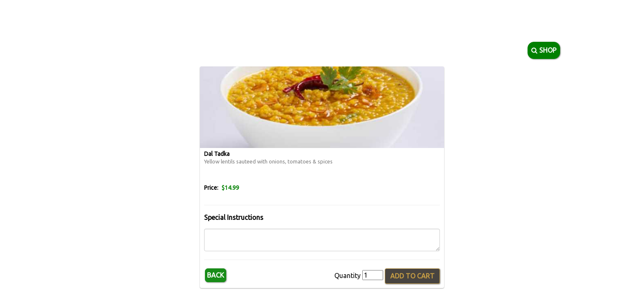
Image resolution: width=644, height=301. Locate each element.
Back (216, 275)
